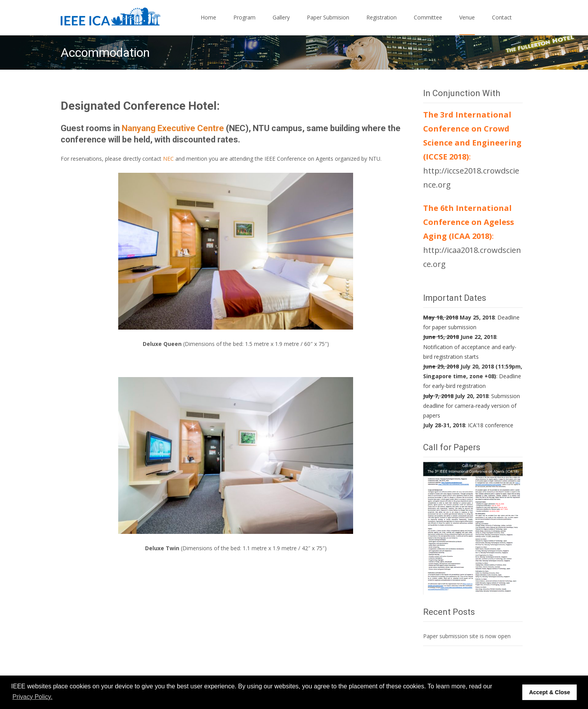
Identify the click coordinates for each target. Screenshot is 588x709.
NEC (169, 159)
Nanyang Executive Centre (173, 128)
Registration (381, 24)
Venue (467, 24)
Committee (428, 24)
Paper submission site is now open (467, 636)
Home (208, 24)
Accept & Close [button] (549, 692)
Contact (502, 24)
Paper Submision (328, 24)
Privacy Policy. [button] (32, 697)
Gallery (281, 24)
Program (244, 24)
